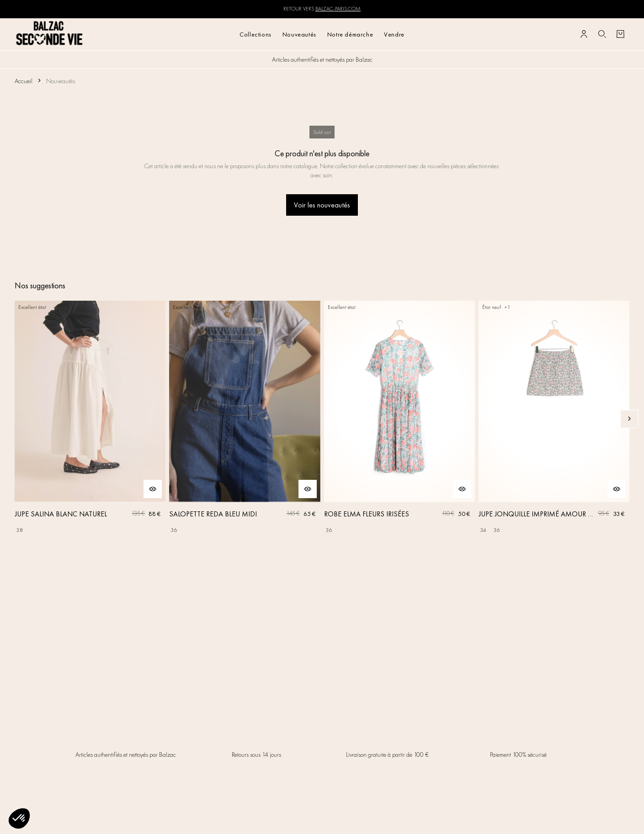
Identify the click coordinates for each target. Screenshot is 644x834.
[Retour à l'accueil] (50, 34)
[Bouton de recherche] (602, 34)
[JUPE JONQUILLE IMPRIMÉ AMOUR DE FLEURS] (554, 419)
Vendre (394, 34)
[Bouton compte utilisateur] (584, 34)
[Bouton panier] (620, 34)
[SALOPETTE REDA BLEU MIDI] (245, 419)
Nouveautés (299, 34)
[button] (19, 818)
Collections (255, 34)
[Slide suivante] (629, 419)
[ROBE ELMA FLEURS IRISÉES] (399, 419)
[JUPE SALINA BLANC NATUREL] (90, 419)
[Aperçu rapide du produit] (153, 489)
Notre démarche (350, 34)
